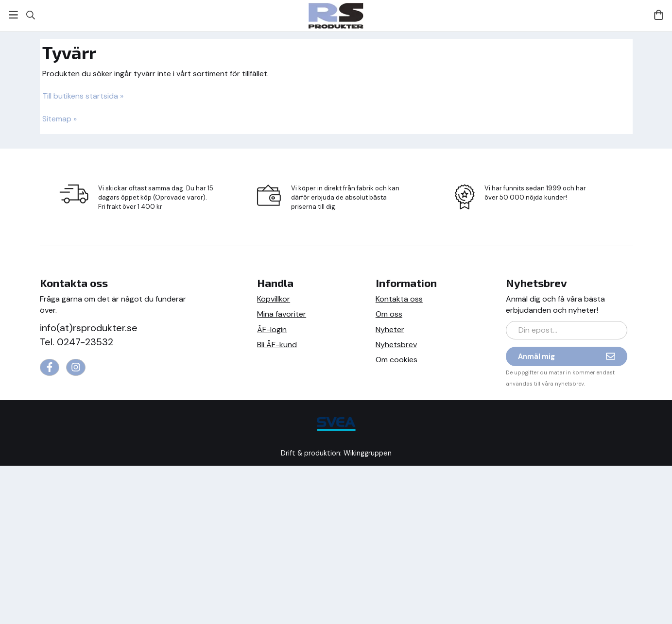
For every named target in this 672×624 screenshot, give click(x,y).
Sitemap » (60, 119)
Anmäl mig (567, 356)
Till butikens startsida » (83, 96)
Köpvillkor (274, 299)
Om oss (389, 314)
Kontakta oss (399, 299)
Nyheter (390, 329)
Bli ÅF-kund (277, 345)
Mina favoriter (282, 314)
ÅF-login (272, 329)
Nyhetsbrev (396, 345)
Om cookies (396, 360)
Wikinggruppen (368, 453)
